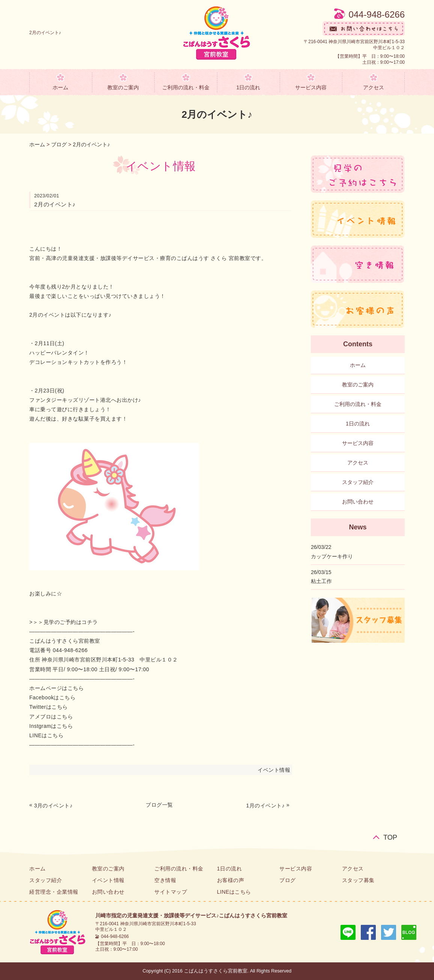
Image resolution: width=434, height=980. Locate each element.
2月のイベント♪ (91, 144)
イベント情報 (274, 770)
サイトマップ (171, 892)
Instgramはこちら (51, 726)
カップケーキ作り (332, 556)
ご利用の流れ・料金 (186, 87)
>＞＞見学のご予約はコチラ (64, 622)
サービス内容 (311, 87)
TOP (390, 837)
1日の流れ (248, 87)
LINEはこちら (46, 735)
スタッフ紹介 (358, 482)
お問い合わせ (358, 502)
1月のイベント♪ (266, 806)
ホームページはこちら (57, 688)
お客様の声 (231, 880)
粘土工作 (321, 581)
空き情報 (165, 880)
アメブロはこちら (51, 717)
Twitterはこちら (49, 707)
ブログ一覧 (159, 805)
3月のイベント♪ (53, 806)
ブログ (59, 144)
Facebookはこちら (52, 697)
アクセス (374, 87)
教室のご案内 (123, 87)
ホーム (60, 87)
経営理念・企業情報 (54, 892)
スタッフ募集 (358, 880)
